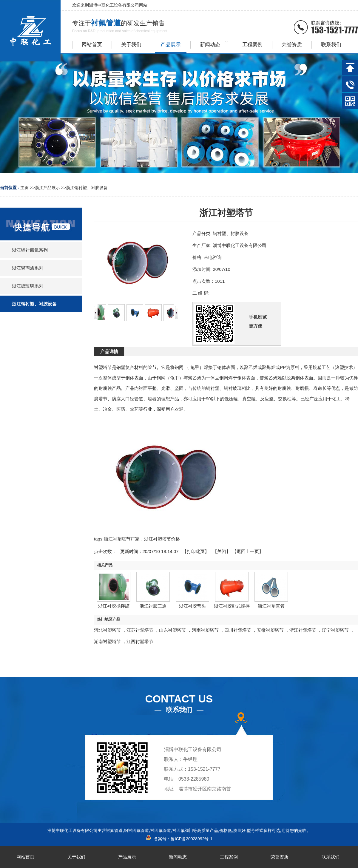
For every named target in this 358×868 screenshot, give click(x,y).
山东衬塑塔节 (172, 630)
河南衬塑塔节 (205, 630)
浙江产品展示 (47, 188)
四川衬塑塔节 (238, 630)
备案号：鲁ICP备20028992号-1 (179, 839)
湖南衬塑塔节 (107, 641)
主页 (24, 188)
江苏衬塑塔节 (140, 630)
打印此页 (196, 551)
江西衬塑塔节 (140, 641)
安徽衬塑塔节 (270, 630)
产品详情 (109, 352)
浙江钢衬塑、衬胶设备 (87, 188)
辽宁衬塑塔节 (335, 630)
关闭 (222, 551)
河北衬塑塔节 (107, 630)
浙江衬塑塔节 (303, 630)
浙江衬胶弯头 (192, 606)
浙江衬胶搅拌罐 (114, 606)
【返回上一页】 (248, 551)
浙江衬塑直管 (271, 606)
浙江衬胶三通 (153, 606)
